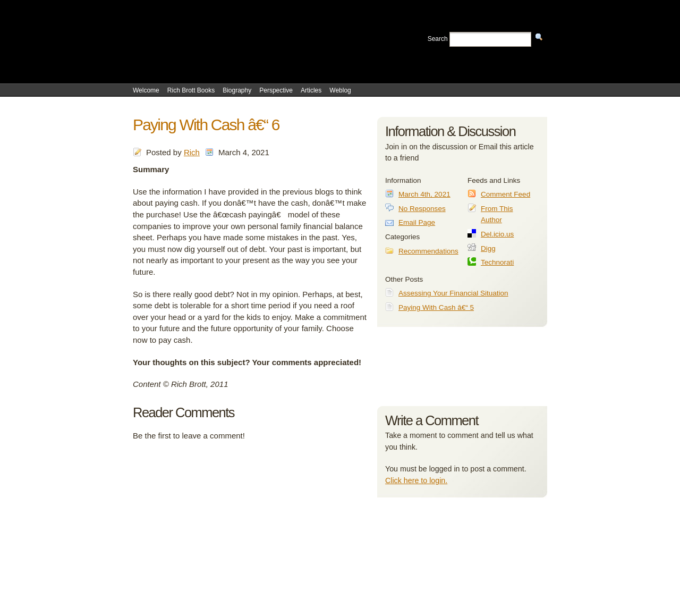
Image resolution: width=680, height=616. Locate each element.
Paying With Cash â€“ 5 (436, 307)
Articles (311, 90)
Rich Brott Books (191, 90)
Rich (192, 152)
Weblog (340, 90)
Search (438, 39)
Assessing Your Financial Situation (453, 293)
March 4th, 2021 (424, 194)
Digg (488, 248)
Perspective (276, 90)
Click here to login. (416, 480)
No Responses (422, 209)
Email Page (417, 222)
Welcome (146, 90)
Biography (237, 90)
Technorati (497, 262)
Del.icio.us (497, 234)
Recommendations (428, 251)
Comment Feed (505, 194)
